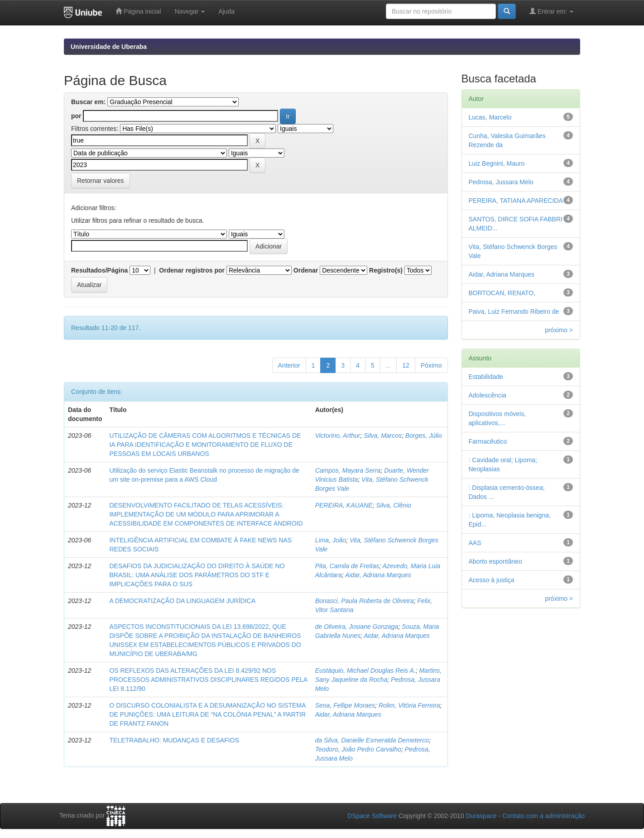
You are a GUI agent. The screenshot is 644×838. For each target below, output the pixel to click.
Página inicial (138, 11)
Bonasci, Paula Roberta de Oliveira (365, 601)
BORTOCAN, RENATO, (502, 293)
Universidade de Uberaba (109, 47)
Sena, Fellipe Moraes (345, 705)
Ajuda (226, 11)
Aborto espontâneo (495, 561)
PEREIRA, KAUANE (344, 505)
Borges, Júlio (424, 436)
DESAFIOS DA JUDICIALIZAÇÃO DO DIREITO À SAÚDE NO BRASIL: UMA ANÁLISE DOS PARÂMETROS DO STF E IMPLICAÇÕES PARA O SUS (197, 575)
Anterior (289, 365)
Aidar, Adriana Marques (378, 575)
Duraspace (481, 816)
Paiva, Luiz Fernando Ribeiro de (514, 311)
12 (406, 365)
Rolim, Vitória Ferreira (409, 705)
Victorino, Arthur (338, 436)
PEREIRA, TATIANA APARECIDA (516, 201)
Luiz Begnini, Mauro (497, 163)
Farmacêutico (488, 441)
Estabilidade (486, 377)
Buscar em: (88, 102)
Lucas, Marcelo (490, 117)
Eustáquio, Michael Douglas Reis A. (365, 670)
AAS (475, 543)
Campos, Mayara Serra (348, 470)
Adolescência (488, 395)
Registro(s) (386, 270)
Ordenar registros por (192, 270)
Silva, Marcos (383, 436)
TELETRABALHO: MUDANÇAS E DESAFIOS (174, 740)
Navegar (190, 11)
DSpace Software (372, 816)
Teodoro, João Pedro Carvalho (358, 749)
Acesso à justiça (492, 580)
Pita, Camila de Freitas (347, 566)
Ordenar (306, 270)
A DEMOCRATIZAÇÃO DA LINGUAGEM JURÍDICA (182, 601)
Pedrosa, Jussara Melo (501, 182)
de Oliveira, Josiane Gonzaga (357, 627)
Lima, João (331, 540)
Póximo (431, 365)
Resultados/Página (99, 270)
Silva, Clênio (394, 505)
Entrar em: (551, 11)
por (76, 116)
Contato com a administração (543, 816)
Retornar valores (101, 181)
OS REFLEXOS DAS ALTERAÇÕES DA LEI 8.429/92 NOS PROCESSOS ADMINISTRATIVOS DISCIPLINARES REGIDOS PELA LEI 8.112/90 (208, 680)
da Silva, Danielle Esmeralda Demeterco (372, 740)
